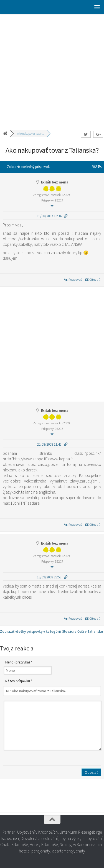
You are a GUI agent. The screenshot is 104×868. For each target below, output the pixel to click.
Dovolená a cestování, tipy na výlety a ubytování (62, 838)
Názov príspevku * (19, 681)
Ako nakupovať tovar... (30, 134)
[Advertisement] (52, 69)
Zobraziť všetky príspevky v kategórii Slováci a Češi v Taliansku (51, 631)
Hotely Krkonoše (44, 845)
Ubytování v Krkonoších (37, 832)
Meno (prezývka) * (19, 662)
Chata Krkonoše (14, 845)
